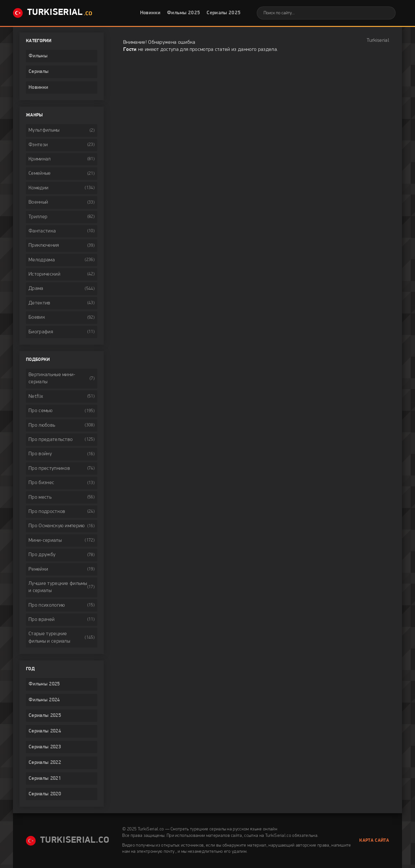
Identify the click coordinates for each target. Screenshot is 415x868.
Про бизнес (41, 483)
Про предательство (51, 440)
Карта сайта (374, 841)
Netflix (36, 397)
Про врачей (41, 620)
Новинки (150, 13)
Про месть (40, 497)
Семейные (40, 173)
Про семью (41, 411)
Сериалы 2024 (45, 731)
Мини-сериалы (45, 541)
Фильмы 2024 (44, 700)
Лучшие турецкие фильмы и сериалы (58, 587)
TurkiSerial (53, 13)
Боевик (37, 317)
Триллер (38, 217)
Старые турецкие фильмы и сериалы (49, 637)
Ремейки (38, 569)
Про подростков (47, 512)
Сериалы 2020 (45, 794)
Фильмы (38, 56)
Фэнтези (38, 145)
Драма (36, 289)
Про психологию (47, 605)
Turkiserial (378, 41)
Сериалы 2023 (45, 747)
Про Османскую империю (57, 526)
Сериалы (39, 72)
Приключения (44, 245)
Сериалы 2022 (45, 763)
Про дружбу (42, 555)
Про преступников (49, 469)
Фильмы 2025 (184, 13)
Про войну (40, 454)
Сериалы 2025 (224, 13)
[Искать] (386, 13)
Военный (38, 202)
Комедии (38, 188)
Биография (41, 332)
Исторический (44, 274)
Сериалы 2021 (45, 779)
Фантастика (42, 231)
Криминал (40, 159)
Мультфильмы (44, 130)
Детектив (40, 303)
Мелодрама (42, 260)
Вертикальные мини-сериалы (52, 378)
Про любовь (42, 425)
